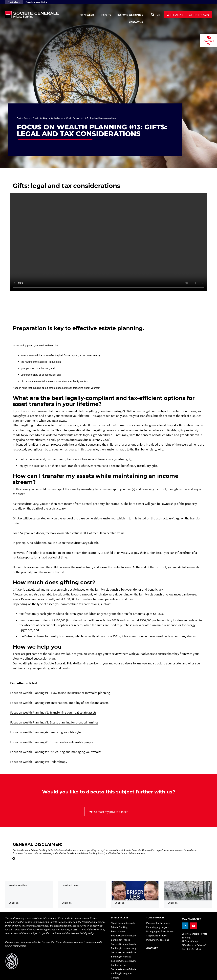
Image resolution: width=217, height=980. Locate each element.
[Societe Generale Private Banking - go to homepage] (42, 15)
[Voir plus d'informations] (12, 857)
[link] (29, 903)
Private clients (14, 2)
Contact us (136, 22)
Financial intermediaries (36, 2)
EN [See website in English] (159, 15)
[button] (188, 15)
